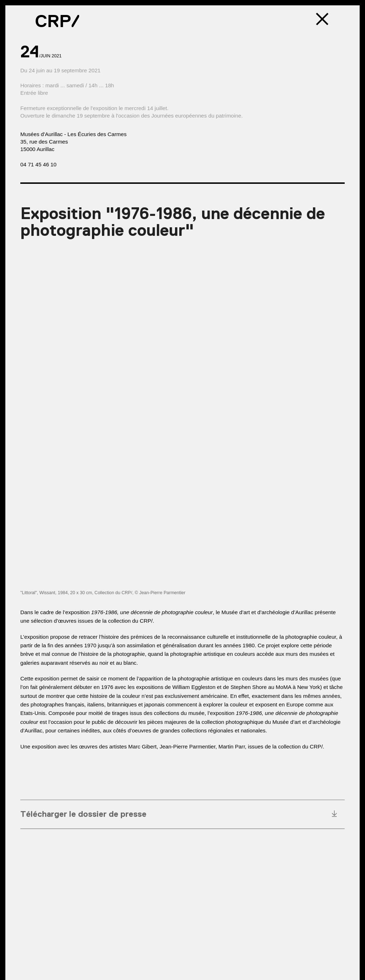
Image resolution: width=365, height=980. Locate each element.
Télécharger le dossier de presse (83, 816)
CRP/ (57, 21)
